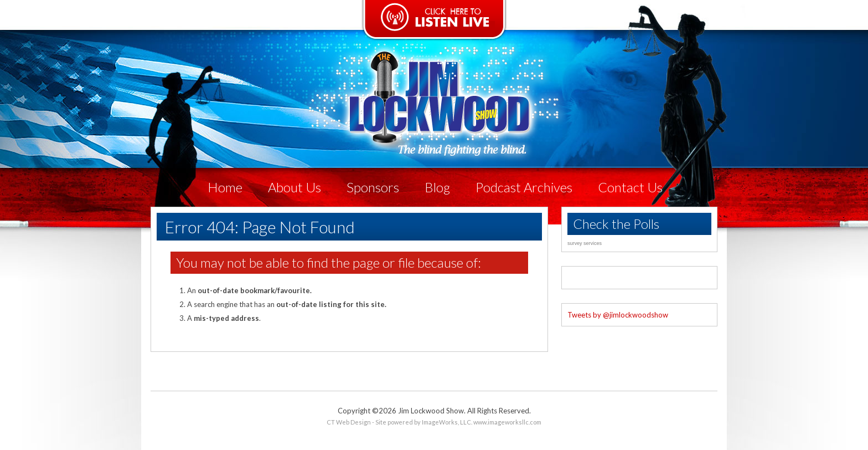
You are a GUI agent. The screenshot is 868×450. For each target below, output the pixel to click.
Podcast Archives (524, 187)
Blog (437, 187)
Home (225, 187)
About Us (294, 187)
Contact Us (630, 187)
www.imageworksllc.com (507, 422)
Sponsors (373, 187)
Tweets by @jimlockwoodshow (618, 315)
